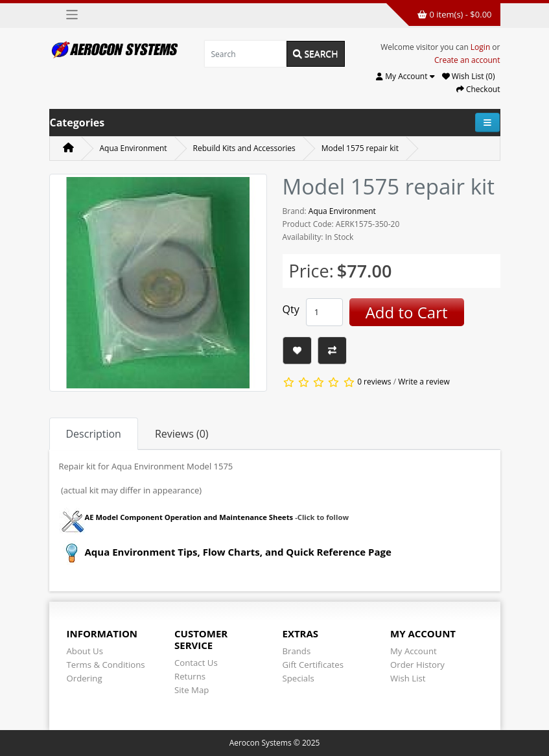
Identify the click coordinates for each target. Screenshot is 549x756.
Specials (298, 678)
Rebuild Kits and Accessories (244, 148)
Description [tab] (94, 434)
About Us (85, 651)
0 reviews (374, 382)
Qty (291, 309)
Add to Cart (407, 312)
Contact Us (196, 663)
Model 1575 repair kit (360, 148)
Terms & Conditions (106, 665)
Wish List (408, 678)
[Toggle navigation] (72, 15)
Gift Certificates (313, 665)
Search (316, 53)
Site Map (192, 690)
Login (480, 47)
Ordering (85, 678)
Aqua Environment (134, 148)
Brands (297, 651)
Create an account (467, 60)
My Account (414, 651)
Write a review (424, 382)
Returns (190, 676)
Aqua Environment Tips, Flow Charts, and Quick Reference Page (225, 552)
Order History (417, 665)
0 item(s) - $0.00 (454, 14)
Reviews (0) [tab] (182, 434)
